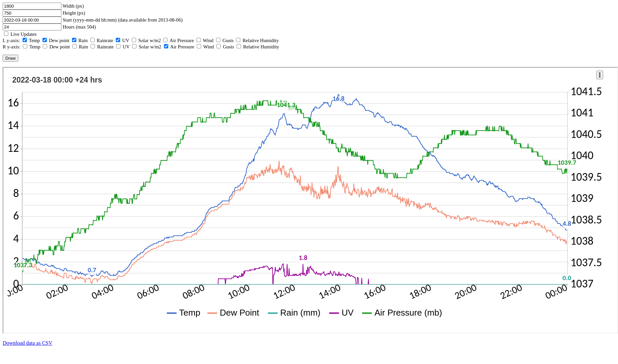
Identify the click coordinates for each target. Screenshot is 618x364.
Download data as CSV (28, 343)
